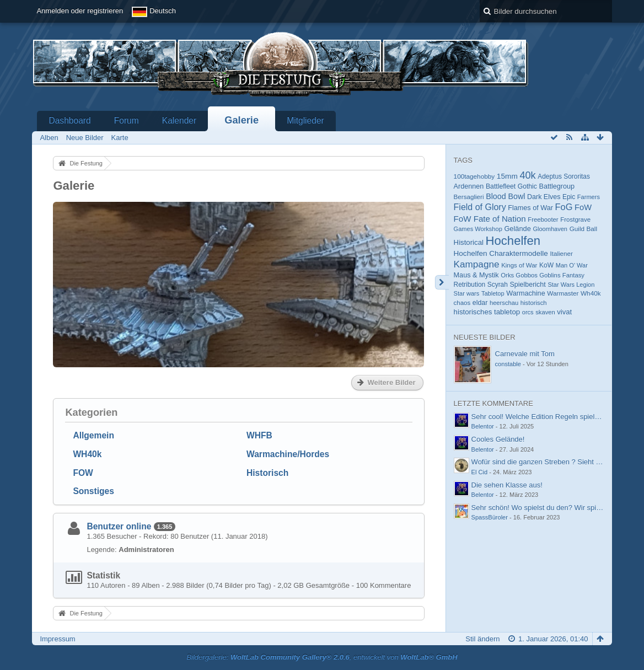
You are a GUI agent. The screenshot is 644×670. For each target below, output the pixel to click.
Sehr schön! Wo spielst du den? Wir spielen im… (549, 508)
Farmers (589, 197)
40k (527, 175)
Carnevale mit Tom (525, 354)
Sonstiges (93, 491)
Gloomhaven (550, 229)
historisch (534, 303)
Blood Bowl (505, 196)
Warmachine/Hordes (288, 454)
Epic (569, 197)
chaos (462, 303)
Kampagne (477, 264)
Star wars (467, 293)
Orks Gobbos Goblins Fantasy (543, 275)
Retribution (470, 285)
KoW (546, 265)
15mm (507, 176)
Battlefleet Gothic (511, 186)
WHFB (259, 435)
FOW (83, 473)
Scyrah (498, 285)
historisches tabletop (487, 312)
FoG (564, 207)
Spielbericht (527, 285)
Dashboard (69, 120)
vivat (564, 312)
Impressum (57, 639)
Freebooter (543, 219)
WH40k (87, 454)
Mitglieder (305, 120)
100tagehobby (474, 176)
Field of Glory (480, 207)
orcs (528, 312)
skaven (545, 312)
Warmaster (563, 293)
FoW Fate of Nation (490, 219)
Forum (127, 120)
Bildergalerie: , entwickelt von (322, 657)
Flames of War (530, 208)
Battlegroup (557, 186)
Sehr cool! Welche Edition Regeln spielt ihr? (541, 417)
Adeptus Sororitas (564, 176)
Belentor (483, 426)
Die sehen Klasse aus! (507, 485)
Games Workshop (478, 229)
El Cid (479, 472)
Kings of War (519, 265)
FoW (583, 207)
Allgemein (93, 435)
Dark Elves (544, 197)
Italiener (562, 253)
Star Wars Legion (571, 285)
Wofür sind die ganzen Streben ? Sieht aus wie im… (554, 462)
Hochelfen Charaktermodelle (501, 253)
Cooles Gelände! (498, 439)
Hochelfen (513, 241)
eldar (480, 303)
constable (508, 364)
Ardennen (469, 186)
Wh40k (591, 293)
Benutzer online (119, 526)
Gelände (517, 229)
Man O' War (572, 265)
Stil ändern (482, 639)
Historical (469, 242)
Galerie (241, 120)
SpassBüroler (490, 517)
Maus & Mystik (476, 275)
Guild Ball (583, 229)
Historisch (267, 473)
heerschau (504, 303)
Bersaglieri (469, 197)
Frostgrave (575, 219)
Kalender (179, 120)
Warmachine (525, 293)
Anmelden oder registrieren (80, 11)
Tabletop (493, 293)
